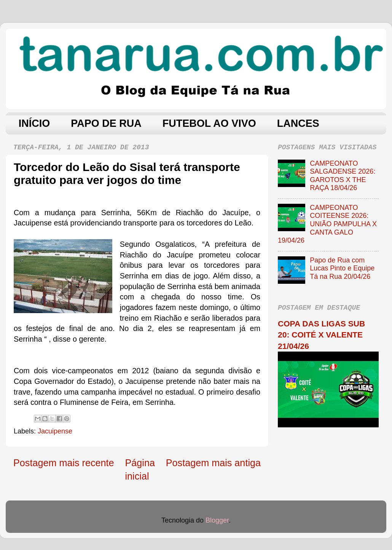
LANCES (298, 123)
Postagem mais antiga (213, 463)
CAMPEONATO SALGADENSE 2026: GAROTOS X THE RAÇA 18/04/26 (343, 176)
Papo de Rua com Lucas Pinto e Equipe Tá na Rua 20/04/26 (342, 268)
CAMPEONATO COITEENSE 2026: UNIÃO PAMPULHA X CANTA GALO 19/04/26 (327, 224)
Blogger (217, 520)
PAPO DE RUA (106, 123)
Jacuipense (55, 431)
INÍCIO (34, 123)
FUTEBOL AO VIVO (209, 123)
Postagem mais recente (64, 463)
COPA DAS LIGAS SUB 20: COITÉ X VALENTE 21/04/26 (321, 335)
